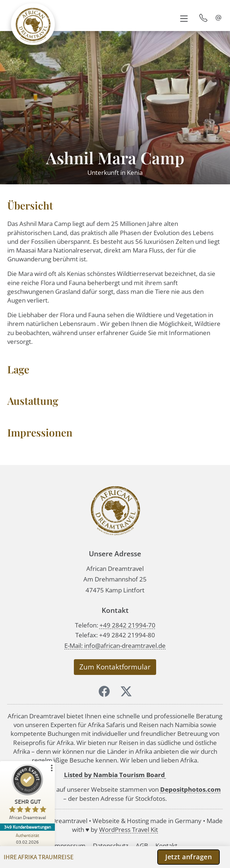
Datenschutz (111, 846)
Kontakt (166, 846)
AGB (142, 846)
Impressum (69, 846)
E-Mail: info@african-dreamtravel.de (115, 646)
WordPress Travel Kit (129, 829)
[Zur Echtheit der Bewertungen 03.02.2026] (27, 838)
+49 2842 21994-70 (127, 625)
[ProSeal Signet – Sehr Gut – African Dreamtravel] (27, 794)
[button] (184, 18)
